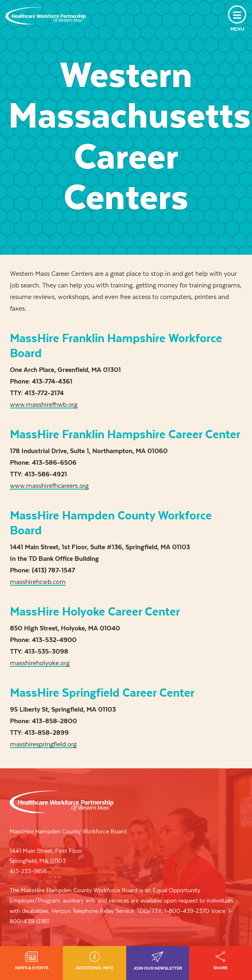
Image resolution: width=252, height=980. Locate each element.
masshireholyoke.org (40, 663)
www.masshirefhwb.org (44, 404)
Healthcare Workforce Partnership (46, 16)
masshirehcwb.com (38, 582)
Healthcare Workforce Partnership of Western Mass (61, 802)
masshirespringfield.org (43, 744)
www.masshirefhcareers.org (49, 486)
